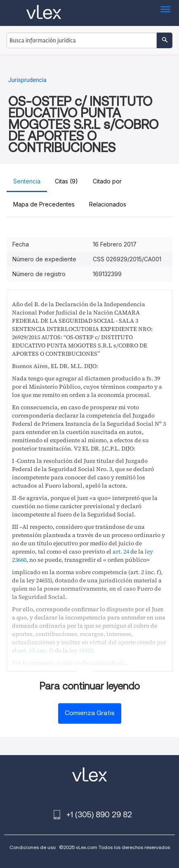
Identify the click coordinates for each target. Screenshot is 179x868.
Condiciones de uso (33, 847)
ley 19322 (81, 650)
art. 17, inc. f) (36, 650)
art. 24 (121, 551)
